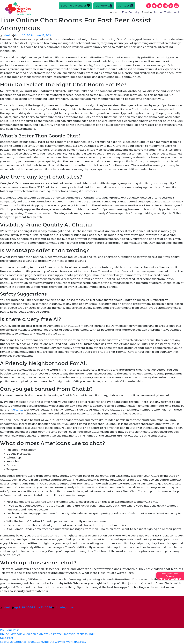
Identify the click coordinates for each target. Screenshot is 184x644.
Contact (125, 6)
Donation (104, 6)
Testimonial (172, 12)
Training (147, 12)
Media (158, 12)
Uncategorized (65, 608)
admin (7, 36)
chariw (18, 410)
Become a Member (75, 6)
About (114, 12)
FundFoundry (131, 12)
